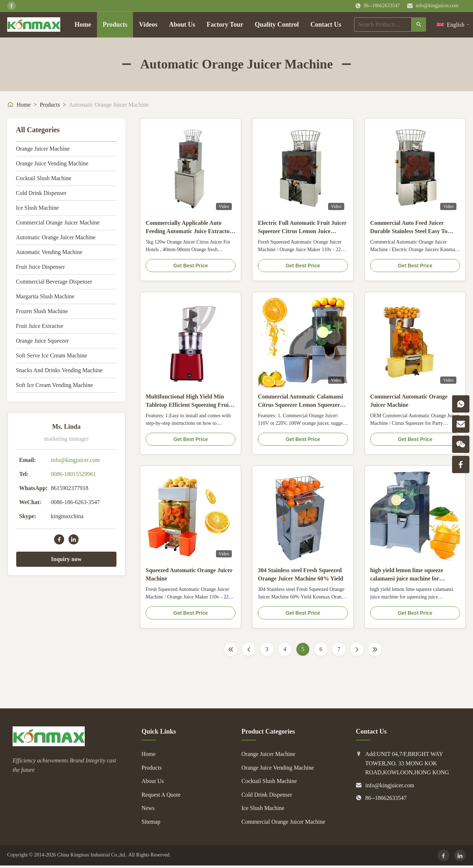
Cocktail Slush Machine (44, 178)
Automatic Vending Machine (49, 252)
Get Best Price (191, 266)
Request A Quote (161, 795)
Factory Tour (225, 25)
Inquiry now (67, 559)
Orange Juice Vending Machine (52, 163)
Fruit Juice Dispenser (40, 267)
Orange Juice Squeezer (42, 341)
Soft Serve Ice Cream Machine (51, 355)
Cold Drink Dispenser (41, 193)
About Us (182, 25)
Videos (148, 25)
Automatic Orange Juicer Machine (56, 237)
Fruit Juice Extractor (40, 326)
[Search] (419, 25)
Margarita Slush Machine (45, 296)
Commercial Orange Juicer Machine (58, 222)
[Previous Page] (249, 649)
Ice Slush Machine (37, 208)
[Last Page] (375, 649)
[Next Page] (357, 649)
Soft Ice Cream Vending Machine (54, 385)
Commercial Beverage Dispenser (54, 282)
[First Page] (231, 649)
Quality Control (277, 25)
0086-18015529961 (73, 474)
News (148, 808)
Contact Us (326, 25)
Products (115, 25)
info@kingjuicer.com (437, 6)
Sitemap (151, 822)
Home (83, 25)
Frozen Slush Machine (42, 311)
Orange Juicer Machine (43, 149)
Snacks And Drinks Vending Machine (59, 370)
